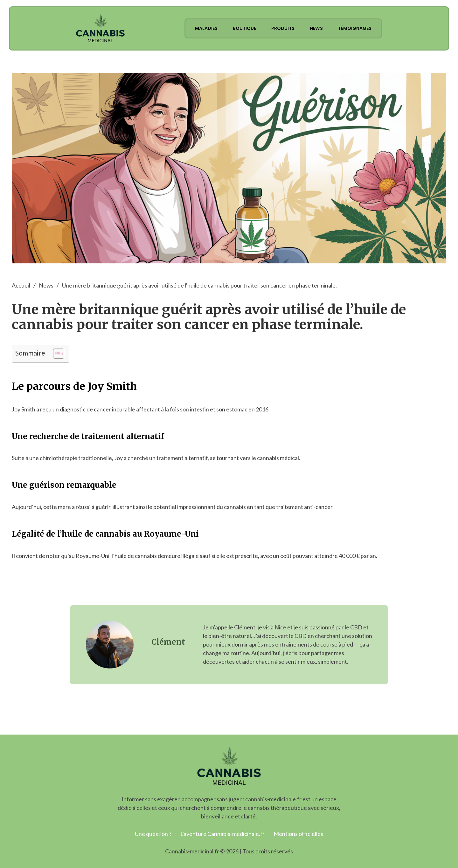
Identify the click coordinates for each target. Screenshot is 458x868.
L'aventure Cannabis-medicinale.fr (222, 834)
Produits (283, 28)
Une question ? (153, 834)
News (316, 28)
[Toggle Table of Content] (56, 354)
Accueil (21, 285)
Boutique (244, 28)
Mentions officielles (298, 834)
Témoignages (355, 28)
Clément (168, 642)
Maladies (206, 28)
